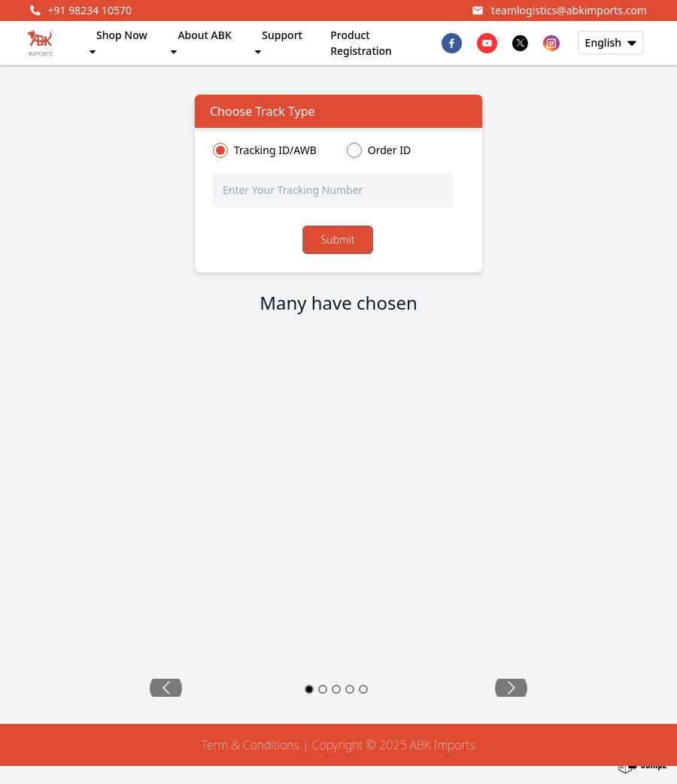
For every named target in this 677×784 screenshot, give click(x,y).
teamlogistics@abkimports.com (559, 10)
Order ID (389, 150)
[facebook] (452, 43)
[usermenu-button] (611, 43)
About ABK (200, 41)
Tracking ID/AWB (275, 150)
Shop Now (117, 41)
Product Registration (361, 43)
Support (278, 41)
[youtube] (487, 43)
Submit (338, 239)
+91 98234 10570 (81, 10)
